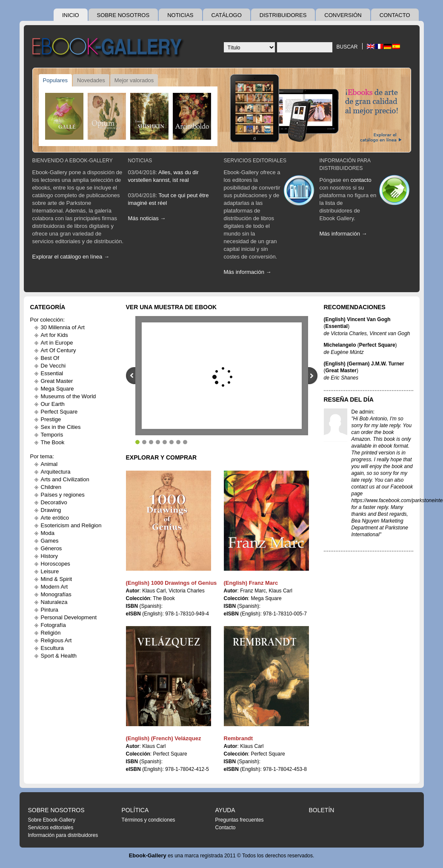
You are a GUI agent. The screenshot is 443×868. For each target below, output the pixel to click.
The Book (53, 442)
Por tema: (42, 456)
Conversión (343, 15)
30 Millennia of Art (63, 327)
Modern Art (54, 587)
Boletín (322, 810)
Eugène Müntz (347, 352)
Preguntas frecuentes (240, 820)
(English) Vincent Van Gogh (357, 319)
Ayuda (225, 810)
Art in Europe (57, 343)
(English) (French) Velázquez (164, 738)
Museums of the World (69, 396)
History (49, 556)
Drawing (51, 510)
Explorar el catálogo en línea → (71, 257)
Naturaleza (54, 602)
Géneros (51, 548)
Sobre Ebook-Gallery (52, 820)
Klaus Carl (154, 591)
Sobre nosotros (123, 15)
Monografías (56, 594)
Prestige (51, 419)
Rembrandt (239, 738)
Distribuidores (283, 15)
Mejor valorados (134, 80)
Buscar (347, 47)
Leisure (50, 571)
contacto (361, 180)
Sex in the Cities (61, 427)
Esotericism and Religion (71, 525)
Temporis (52, 435)
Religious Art (56, 640)
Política (135, 810)
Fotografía (53, 625)
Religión (51, 633)
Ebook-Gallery (148, 855)
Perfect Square (59, 412)
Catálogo (227, 15)
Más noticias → (147, 218)
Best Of (50, 358)
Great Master (57, 381)
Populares (56, 80)
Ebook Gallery (109, 49)
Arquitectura (56, 472)
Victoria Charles (186, 591)
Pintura (50, 610)
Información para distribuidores (63, 835)
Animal (49, 464)
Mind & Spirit (57, 579)
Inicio (71, 15)
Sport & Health (59, 656)
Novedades (91, 80)
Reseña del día (349, 400)
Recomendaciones (355, 307)
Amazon (361, 439)
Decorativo (54, 502)
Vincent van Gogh (390, 333)
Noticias (180, 15)
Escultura (52, 648)
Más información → (248, 272)
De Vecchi (53, 366)
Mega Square (57, 389)
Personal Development (69, 617)
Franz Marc (253, 591)
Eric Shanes (344, 378)
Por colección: (48, 320)
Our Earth (53, 404)
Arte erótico (55, 518)
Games (50, 541)
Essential (52, 373)
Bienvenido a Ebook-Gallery (73, 161)
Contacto (395, 15)
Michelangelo (340, 345)
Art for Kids (54, 335)
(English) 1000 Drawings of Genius (171, 583)
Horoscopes (56, 564)
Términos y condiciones (149, 820)
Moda (48, 533)
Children (51, 487)
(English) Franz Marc (251, 583)
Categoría (48, 307)
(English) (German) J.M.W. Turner (364, 364)
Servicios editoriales (255, 161)
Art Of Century (59, 350)
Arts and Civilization (65, 479)
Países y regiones (63, 495)
